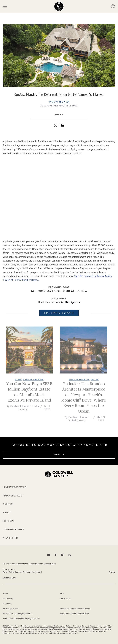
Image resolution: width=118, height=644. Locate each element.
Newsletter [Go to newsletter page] (10, 538)
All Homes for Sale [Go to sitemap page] (11, 609)
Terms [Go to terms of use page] (6, 594)
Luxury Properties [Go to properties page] (15, 487)
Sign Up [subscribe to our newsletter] (59, 455)
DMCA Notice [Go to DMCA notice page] (66, 599)
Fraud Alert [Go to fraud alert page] (8, 604)
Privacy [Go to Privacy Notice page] (112, 572)
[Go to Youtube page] (49, 555)
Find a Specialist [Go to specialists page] (13, 496)
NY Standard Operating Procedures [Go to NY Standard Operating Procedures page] (18, 614)
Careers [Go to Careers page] (8, 504)
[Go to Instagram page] (62, 555)
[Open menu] (5, 6)
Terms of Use (34, 564)
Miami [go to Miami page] (21, 381)
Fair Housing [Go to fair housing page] (8, 599)
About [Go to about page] (7, 513)
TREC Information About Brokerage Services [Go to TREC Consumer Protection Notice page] (21, 619)
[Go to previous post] (59, 289)
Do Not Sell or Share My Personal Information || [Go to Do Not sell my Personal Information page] (22, 572)
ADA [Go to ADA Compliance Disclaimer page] (62, 594)
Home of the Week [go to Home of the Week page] (59, 102)
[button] (55, 125)
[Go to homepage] (59, 6)
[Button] (113, 6)
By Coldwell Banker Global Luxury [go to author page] (25, 409)
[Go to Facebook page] (56, 555)
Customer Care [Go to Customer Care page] (9, 578)
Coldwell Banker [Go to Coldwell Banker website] (14, 530)
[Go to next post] (59, 301)
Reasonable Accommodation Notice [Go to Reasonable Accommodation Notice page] (75, 609)
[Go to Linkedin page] (69, 555)
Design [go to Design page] (97, 381)
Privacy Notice (50, 564)
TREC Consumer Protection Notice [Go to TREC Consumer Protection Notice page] (74, 614)
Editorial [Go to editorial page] (9, 521)
